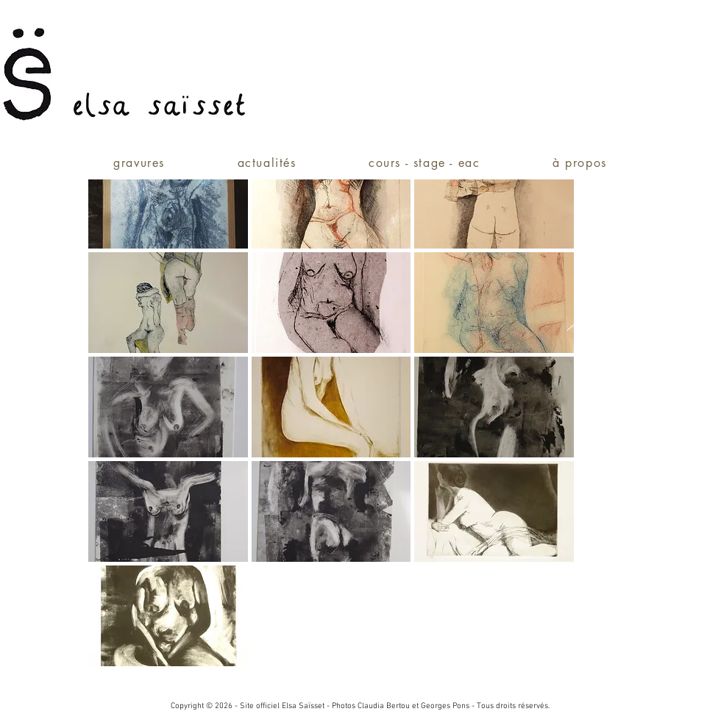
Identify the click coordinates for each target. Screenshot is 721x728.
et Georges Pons (441, 706)
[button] (168, 198)
